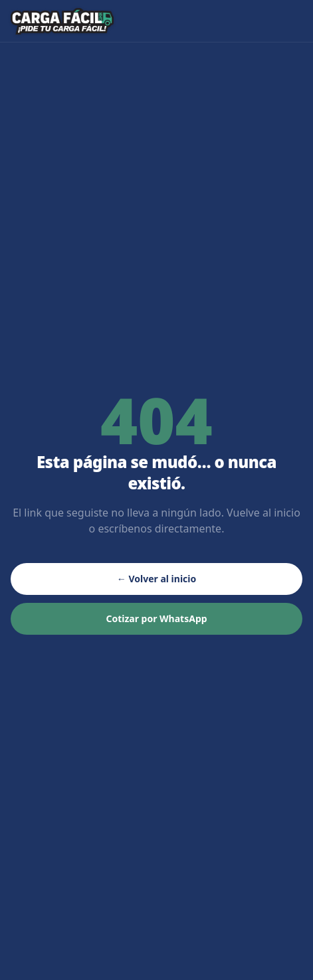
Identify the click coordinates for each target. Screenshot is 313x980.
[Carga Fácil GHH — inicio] (62, 21)
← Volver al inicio (156, 579)
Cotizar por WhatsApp (156, 618)
